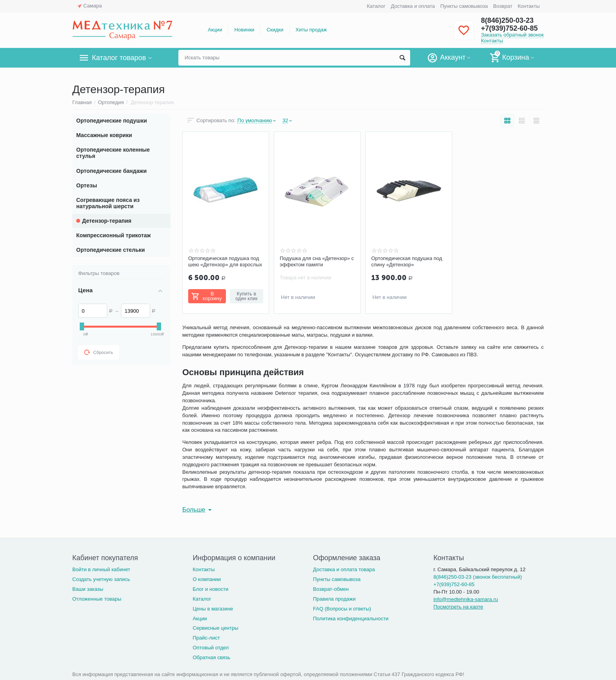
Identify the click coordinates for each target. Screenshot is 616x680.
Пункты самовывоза (464, 6)
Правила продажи (335, 599)
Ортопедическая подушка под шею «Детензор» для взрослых (225, 261)
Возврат (503, 6)
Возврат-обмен (331, 589)
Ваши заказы (88, 589)
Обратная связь (211, 657)
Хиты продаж (311, 30)
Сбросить (99, 352)
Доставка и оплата (413, 6)
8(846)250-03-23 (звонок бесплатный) (478, 577)
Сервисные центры (215, 628)
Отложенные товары (97, 599)
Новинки (244, 30)
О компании (207, 579)
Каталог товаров (119, 58)
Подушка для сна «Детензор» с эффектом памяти (317, 261)
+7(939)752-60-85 (509, 28)
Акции (215, 30)
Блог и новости (210, 589)
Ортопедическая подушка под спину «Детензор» (407, 261)
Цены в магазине (213, 609)
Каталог (376, 6)
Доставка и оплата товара (344, 569)
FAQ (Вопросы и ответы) (342, 609)
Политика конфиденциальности (351, 619)
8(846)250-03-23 (507, 20)
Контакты (529, 6)
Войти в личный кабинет (101, 569)
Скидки (275, 30)
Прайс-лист (206, 638)
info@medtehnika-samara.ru (466, 599)
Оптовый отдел (211, 648)
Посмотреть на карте (458, 607)
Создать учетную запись (101, 579)
